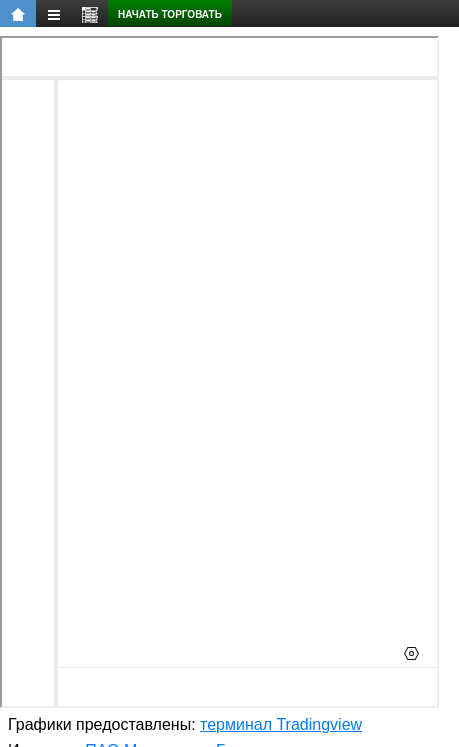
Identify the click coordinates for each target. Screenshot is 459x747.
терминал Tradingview (281, 724)
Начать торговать (170, 14)
